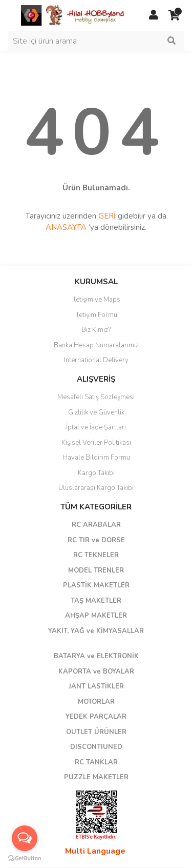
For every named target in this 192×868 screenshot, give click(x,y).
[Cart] (174, 15)
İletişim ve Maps (96, 300)
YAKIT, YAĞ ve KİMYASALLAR (96, 631)
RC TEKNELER (96, 555)
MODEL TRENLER (96, 570)
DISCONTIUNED (96, 747)
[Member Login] (154, 15)
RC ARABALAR (96, 525)
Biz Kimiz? (96, 330)
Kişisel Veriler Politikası (96, 443)
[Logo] (73, 15)
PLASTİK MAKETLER (96, 585)
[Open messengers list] (25, 838)
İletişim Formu (96, 315)
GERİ (107, 216)
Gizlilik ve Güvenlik (96, 412)
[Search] (96, 41)
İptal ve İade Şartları (96, 427)
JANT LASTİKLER (96, 686)
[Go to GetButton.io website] (25, 858)
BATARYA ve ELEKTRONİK (96, 656)
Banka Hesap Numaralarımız (96, 345)
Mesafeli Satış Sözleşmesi (96, 397)
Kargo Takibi (96, 473)
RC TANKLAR (96, 762)
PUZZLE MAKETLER (96, 777)
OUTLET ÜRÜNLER (96, 732)
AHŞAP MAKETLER (96, 616)
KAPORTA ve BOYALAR (96, 672)
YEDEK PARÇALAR (96, 717)
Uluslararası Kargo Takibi (96, 488)
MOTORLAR (96, 702)
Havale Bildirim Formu (96, 458)
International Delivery (96, 360)
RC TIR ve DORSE (96, 540)
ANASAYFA (66, 227)
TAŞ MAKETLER (96, 601)
